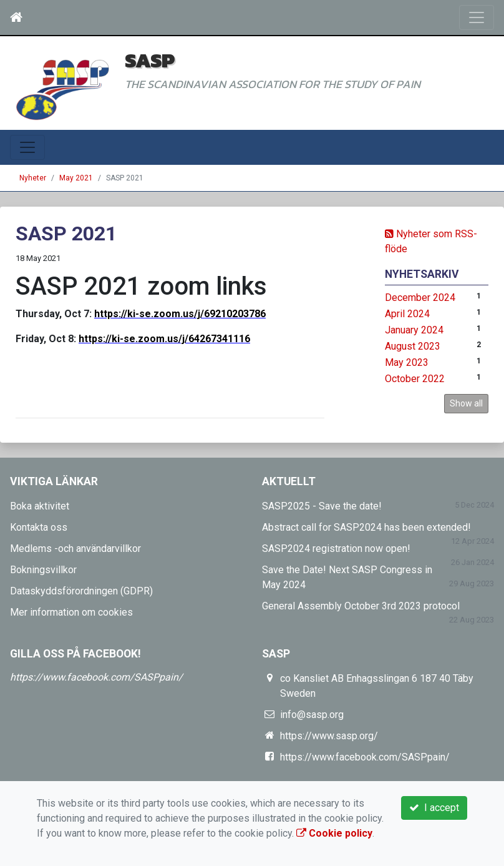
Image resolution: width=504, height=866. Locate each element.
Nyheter (33, 178)
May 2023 (407, 362)
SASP (150, 60)
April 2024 (407, 314)
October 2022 (415, 379)
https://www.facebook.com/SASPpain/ (96, 677)
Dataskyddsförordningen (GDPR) (81, 591)
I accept (434, 808)
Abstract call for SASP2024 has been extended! (366, 527)
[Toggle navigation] (477, 17)
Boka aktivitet (40, 506)
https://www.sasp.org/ (329, 736)
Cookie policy (334, 833)
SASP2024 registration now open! (336, 549)
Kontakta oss (39, 527)
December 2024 (420, 298)
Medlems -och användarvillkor (75, 549)
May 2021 (76, 178)
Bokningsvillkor (43, 570)
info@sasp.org (312, 715)
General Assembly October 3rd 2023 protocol (361, 606)
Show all (466, 403)
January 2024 (414, 330)
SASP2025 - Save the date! (322, 506)
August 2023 (413, 346)
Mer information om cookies (71, 612)
